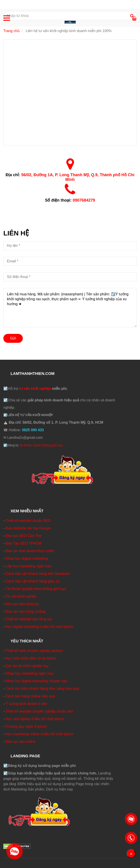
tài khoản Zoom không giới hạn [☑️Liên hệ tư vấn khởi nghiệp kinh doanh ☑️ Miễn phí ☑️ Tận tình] (41, 445)
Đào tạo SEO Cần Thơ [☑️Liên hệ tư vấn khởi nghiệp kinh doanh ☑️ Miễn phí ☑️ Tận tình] (24, 536)
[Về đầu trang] (131, 854)
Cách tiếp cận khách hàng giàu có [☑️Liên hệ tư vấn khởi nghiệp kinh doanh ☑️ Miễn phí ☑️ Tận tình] (32, 581)
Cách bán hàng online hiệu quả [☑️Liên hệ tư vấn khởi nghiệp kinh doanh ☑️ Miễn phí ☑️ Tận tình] (30, 696)
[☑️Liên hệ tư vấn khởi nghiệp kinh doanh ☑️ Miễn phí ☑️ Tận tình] (70, 92)
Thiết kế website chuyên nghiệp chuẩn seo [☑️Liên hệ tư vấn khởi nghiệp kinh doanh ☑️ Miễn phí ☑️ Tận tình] (39, 711)
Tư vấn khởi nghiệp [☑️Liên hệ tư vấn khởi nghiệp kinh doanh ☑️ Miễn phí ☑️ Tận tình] (21, 596)
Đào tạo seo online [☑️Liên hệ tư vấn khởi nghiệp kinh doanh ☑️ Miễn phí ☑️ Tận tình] (21, 742)
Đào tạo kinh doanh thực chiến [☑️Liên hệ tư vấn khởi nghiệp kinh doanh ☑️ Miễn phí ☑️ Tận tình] (30, 551)
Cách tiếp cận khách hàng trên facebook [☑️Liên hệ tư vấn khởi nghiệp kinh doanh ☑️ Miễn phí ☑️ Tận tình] (38, 574)
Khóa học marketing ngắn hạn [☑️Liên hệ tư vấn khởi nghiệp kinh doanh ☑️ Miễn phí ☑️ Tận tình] (30, 673)
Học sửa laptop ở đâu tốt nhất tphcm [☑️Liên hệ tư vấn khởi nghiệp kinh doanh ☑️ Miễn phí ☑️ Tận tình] (35, 719)
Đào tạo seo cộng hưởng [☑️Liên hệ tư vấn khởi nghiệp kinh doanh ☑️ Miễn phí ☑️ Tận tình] (26, 612)
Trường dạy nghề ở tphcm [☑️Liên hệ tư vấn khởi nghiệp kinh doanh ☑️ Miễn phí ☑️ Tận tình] (26, 726)
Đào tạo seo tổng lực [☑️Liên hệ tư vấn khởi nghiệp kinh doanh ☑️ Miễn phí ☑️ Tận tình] (22, 604)
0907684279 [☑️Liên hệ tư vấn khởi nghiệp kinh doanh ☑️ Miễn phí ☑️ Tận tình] (84, 200)
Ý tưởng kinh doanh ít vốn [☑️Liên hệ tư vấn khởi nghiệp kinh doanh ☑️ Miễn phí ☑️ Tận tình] (26, 704)
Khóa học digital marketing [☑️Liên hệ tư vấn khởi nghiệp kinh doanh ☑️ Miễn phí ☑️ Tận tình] (27, 559)
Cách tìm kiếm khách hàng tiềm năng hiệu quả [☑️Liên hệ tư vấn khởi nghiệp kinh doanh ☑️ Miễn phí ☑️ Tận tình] (42, 689)
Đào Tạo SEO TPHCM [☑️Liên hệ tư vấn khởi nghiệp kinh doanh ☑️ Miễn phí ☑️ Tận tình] (23, 543)
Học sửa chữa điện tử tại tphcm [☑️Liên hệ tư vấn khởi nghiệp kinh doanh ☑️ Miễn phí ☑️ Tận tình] (31, 658)
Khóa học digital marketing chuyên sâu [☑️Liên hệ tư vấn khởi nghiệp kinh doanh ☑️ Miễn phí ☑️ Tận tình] (36, 681)
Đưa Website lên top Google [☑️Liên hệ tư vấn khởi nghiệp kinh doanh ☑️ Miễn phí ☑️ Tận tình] (28, 528)
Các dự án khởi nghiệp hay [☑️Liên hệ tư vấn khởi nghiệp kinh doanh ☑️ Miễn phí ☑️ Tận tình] (27, 666)
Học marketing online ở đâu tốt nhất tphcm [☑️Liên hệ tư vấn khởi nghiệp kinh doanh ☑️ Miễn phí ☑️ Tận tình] (40, 734)
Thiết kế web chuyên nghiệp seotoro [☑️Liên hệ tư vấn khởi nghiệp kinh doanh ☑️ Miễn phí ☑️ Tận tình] (34, 651)
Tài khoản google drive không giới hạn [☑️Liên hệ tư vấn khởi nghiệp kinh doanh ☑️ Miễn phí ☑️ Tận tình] (36, 589)
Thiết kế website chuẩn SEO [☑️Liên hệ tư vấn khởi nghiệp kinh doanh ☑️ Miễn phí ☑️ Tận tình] (28, 521)
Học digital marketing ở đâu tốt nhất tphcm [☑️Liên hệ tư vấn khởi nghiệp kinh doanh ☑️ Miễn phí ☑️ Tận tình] (39, 627)
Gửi (13, 338)
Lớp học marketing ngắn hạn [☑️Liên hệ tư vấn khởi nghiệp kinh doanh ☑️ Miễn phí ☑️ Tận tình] (28, 566)
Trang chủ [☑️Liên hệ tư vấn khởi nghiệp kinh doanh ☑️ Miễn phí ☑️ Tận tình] (11, 31)
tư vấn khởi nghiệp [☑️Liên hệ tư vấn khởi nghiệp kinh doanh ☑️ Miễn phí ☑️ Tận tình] (35, 389)
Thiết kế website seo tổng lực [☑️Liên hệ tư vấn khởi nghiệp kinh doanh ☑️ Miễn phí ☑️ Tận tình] (29, 619)
